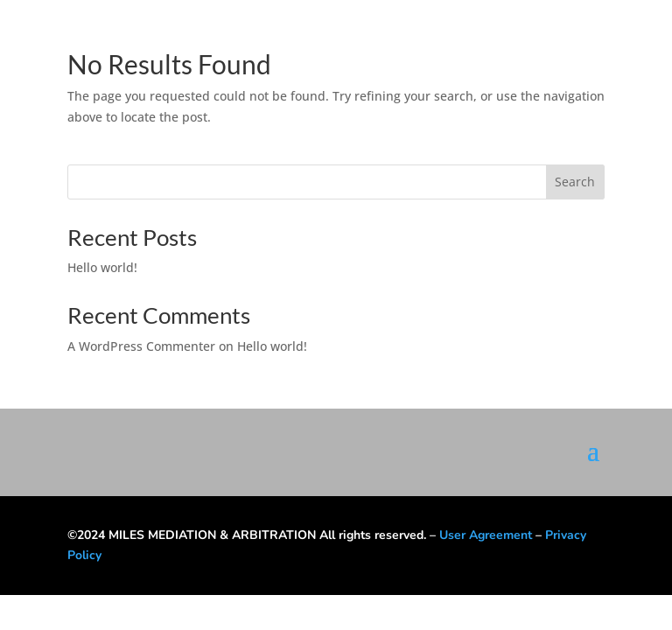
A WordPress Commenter (141, 346)
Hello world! (102, 267)
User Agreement (486, 535)
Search (575, 182)
